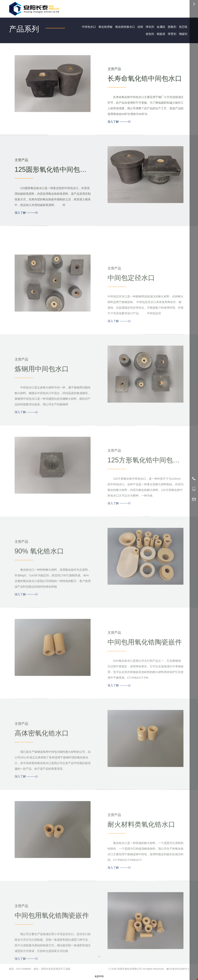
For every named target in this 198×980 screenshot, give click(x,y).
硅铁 (137, 27)
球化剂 (148, 27)
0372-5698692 (24, 970)
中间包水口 (83, 27)
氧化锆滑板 (100, 27)
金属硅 (159, 27)
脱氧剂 (171, 27)
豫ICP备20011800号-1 (177, 970)
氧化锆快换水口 (121, 27)
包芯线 (183, 27)
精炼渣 (159, 34)
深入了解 (119, 130)
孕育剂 (171, 34)
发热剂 (148, 34)
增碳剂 (183, 34)
